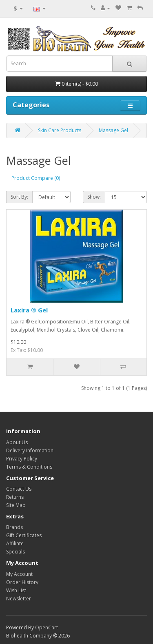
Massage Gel (113, 130)
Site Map (16, 505)
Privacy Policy (22, 459)
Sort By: (19, 197)
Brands (14, 527)
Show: (94, 197)
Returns (15, 497)
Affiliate (15, 543)
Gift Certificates (24, 535)
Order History (22, 582)
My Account (19, 574)
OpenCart (47, 627)
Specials (16, 552)
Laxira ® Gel (29, 310)
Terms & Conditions (29, 467)
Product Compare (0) (36, 178)
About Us (17, 442)
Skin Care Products (60, 130)
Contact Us (19, 489)
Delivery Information (30, 450)
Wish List (16, 590)
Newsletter (19, 599)
